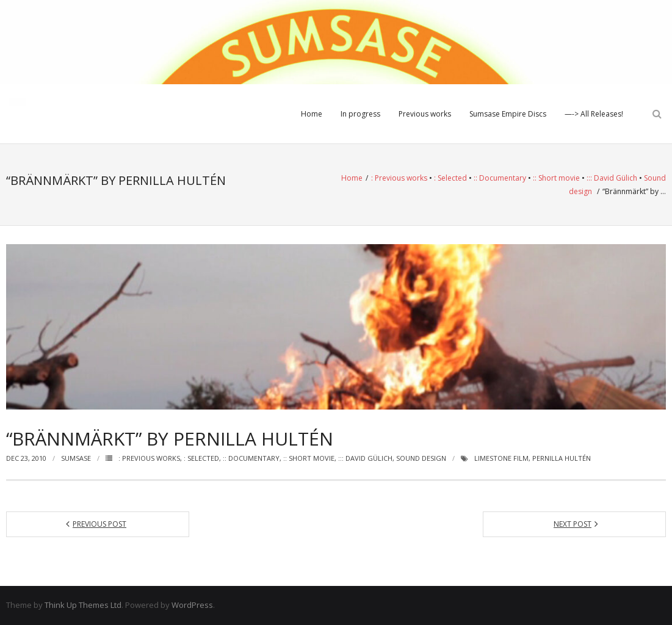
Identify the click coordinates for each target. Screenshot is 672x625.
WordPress (192, 605)
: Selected (450, 178)
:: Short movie (556, 178)
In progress (360, 114)
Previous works (425, 114)
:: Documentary (500, 178)
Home (312, 114)
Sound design (421, 458)
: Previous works (399, 178)
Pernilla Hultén (562, 458)
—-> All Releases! (594, 114)
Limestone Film (501, 458)
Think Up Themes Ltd (83, 605)
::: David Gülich (612, 178)
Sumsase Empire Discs (508, 114)
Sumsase (76, 458)
